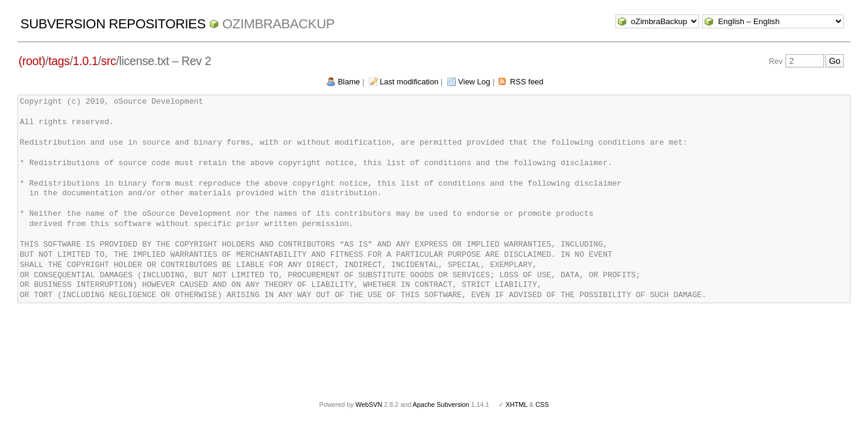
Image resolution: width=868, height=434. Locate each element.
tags (59, 61)
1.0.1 (86, 61)
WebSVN (369, 404)
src (109, 61)
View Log (474, 82)
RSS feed (527, 82)
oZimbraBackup (278, 24)
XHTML (517, 404)
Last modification (409, 82)
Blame (349, 82)
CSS (542, 404)
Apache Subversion (441, 404)
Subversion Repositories (113, 24)
